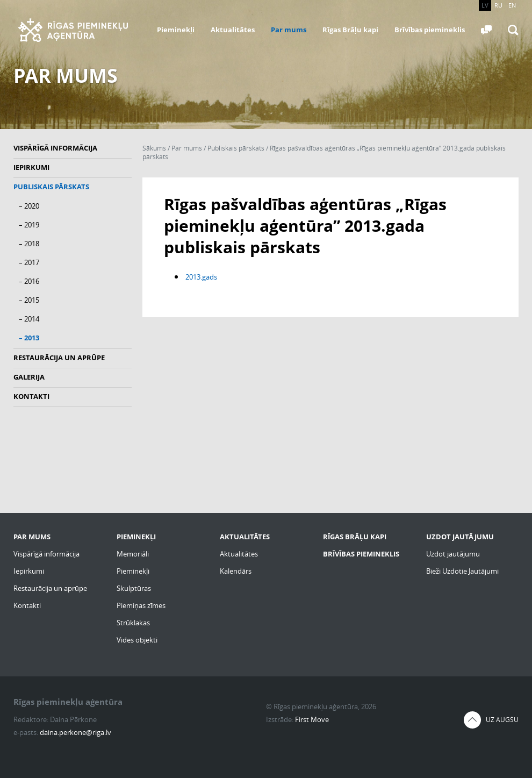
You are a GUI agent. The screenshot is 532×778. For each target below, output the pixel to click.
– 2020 (29, 206)
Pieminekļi (176, 30)
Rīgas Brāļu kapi (350, 30)
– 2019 (29, 225)
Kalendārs (236, 571)
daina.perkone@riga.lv (76, 732)
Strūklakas (133, 623)
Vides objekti (137, 640)
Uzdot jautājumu (453, 554)
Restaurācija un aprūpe (59, 358)
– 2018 (29, 244)
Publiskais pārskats (51, 187)
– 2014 (29, 319)
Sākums (154, 148)
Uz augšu (502, 720)
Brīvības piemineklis (430, 30)
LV (485, 5)
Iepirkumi (31, 167)
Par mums (289, 30)
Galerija (29, 377)
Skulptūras (134, 588)
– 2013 (29, 338)
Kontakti (31, 396)
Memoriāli (133, 554)
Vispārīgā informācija (55, 148)
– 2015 (29, 300)
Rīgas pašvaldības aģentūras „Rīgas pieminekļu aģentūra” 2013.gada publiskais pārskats (324, 152)
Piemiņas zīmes (141, 605)
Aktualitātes (233, 30)
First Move (312, 719)
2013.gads (201, 277)
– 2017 (29, 262)
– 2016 (29, 281)
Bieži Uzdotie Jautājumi (462, 571)
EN (512, 5)
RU (498, 5)
